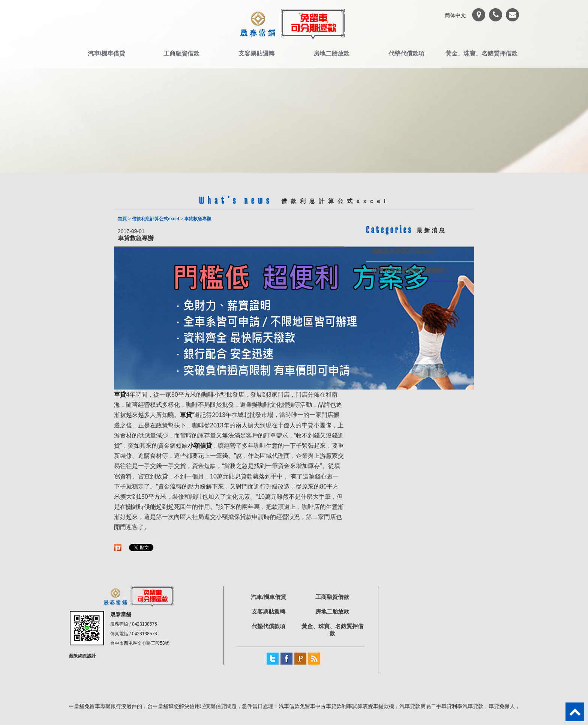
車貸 (186, 415)
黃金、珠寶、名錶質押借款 (481, 53)
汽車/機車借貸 (106, 53)
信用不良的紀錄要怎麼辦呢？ (411, 271)
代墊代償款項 (406, 53)
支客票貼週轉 (256, 53)
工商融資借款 (181, 53)
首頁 (122, 219)
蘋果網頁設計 (82, 656)
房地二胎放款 (331, 53)
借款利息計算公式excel (156, 219)
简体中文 (455, 15)
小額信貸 (200, 446)
